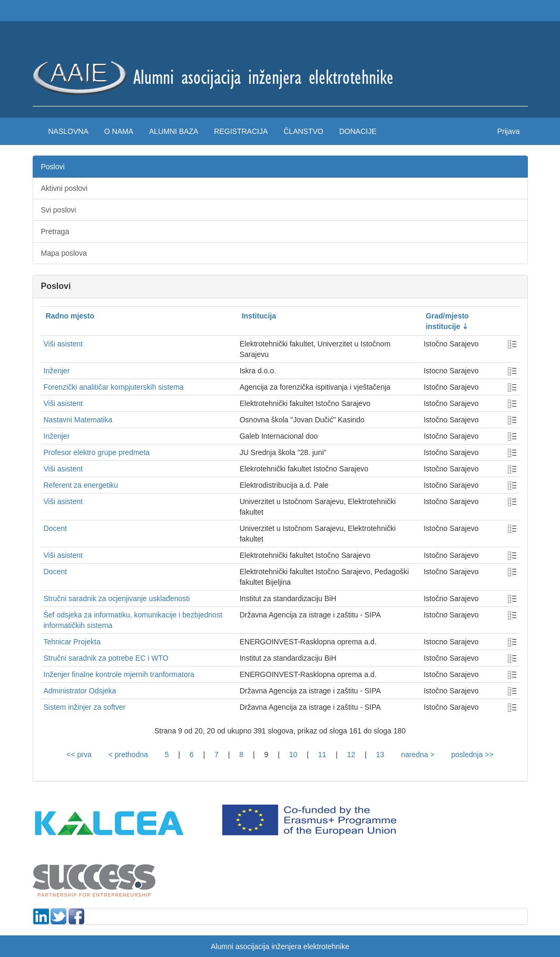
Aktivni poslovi (65, 188)
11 (322, 755)
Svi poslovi (59, 210)
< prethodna (128, 755)
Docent (55, 528)
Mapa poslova (64, 253)
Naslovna (68, 131)
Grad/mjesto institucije (447, 321)
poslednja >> (473, 755)
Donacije (358, 131)
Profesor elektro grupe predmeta (97, 452)
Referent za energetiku (81, 485)
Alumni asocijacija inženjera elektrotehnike (280, 946)
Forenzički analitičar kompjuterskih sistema (114, 387)
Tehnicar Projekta (72, 642)
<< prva (79, 755)
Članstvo (303, 131)
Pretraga (55, 231)
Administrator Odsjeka (80, 691)
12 (351, 755)
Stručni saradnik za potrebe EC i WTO (106, 658)
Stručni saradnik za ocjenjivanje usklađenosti (117, 598)
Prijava (509, 131)
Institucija (259, 316)
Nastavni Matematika (78, 420)
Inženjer (57, 371)
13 (380, 755)
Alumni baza (174, 131)
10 (293, 755)
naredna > (417, 755)
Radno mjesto (70, 316)
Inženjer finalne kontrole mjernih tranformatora (119, 674)
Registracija (241, 131)
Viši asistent (63, 344)
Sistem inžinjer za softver (85, 707)
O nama (119, 131)
